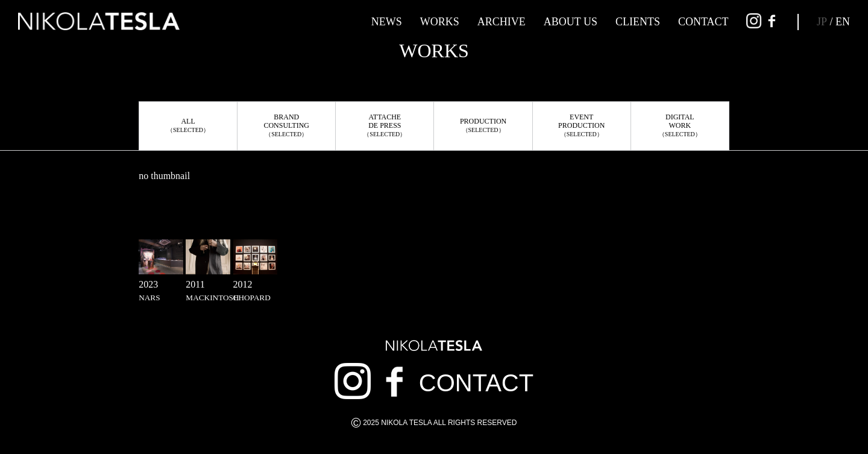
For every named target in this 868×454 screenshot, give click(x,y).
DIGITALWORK (680, 125)
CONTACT (703, 22)
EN (843, 22)
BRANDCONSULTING (286, 125)
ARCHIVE (502, 22)
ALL (188, 125)
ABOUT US (571, 22)
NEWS (387, 22)
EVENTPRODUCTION (581, 125)
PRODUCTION (483, 125)
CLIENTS (638, 22)
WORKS (440, 22)
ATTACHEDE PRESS (385, 125)
